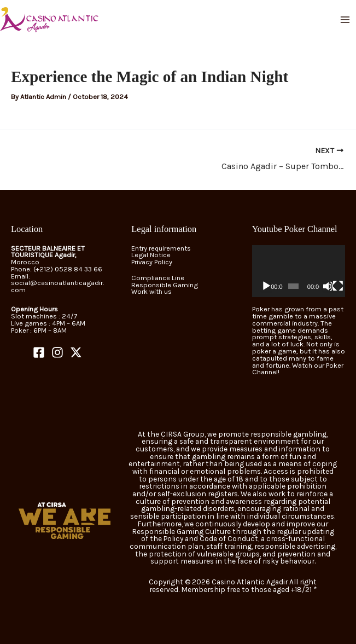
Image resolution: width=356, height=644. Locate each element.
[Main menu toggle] (345, 19)
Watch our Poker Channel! (298, 369)
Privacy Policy (152, 262)
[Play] (266, 286)
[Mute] (328, 286)
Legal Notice (151, 255)
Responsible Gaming (165, 285)
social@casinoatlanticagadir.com (57, 286)
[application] (299, 271)
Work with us (151, 291)
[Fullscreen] (338, 286)
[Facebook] (39, 352)
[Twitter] (76, 352)
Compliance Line (158, 278)
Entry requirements (161, 248)
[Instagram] (57, 352)
